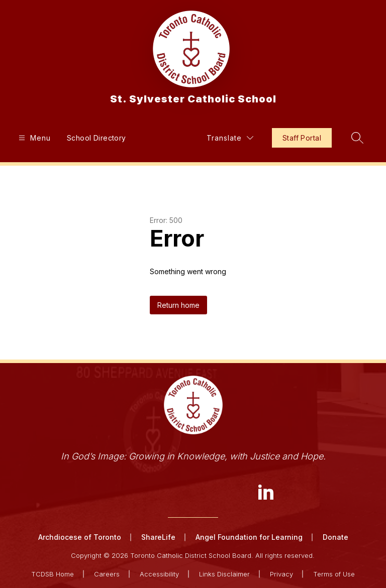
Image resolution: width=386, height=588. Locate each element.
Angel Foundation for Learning (249, 537)
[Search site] (357, 138)
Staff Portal (302, 138)
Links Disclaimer (224, 574)
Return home (178, 305)
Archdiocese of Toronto (80, 537)
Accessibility (159, 574)
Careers (107, 574)
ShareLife (158, 537)
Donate (335, 537)
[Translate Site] (230, 138)
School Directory (96, 138)
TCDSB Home (53, 574)
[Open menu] (33, 138)
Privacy (281, 574)
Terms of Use (334, 574)
